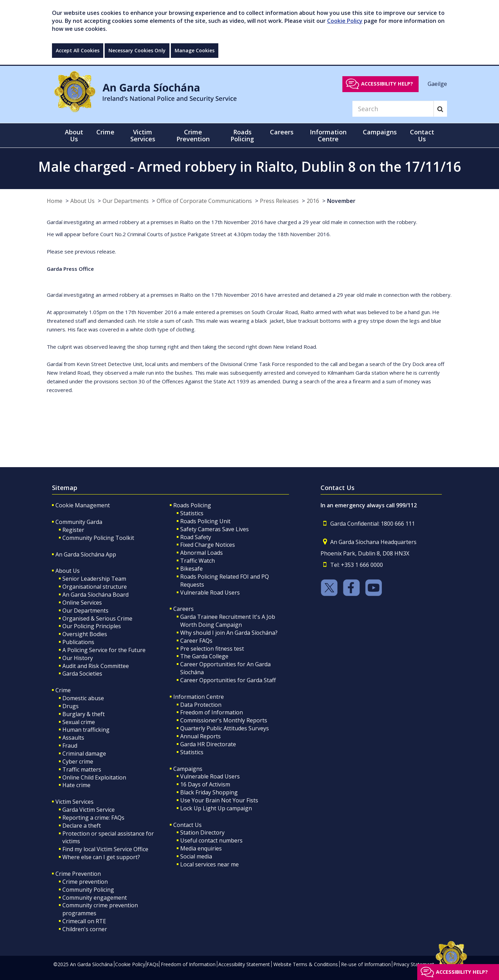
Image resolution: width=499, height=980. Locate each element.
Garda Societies (82, 674)
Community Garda (79, 522)
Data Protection (201, 705)
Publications (78, 642)
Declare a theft (82, 826)
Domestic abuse (83, 698)
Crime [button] (105, 132)
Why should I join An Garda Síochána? (229, 633)
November (341, 201)
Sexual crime (79, 722)
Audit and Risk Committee (96, 666)
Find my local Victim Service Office (105, 849)
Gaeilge (437, 83)
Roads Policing (192, 505)
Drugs (71, 706)
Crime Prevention (78, 874)
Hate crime (76, 785)
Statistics (192, 513)
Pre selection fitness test (212, 649)
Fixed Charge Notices (208, 545)
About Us (82, 201)
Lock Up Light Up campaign (216, 808)
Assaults (73, 738)
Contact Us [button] (422, 135)
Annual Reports (200, 736)
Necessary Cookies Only (137, 50)
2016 (313, 201)
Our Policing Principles (92, 626)
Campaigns (188, 769)
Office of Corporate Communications (204, 201)
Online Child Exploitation (94, 777)
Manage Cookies (195, 50)
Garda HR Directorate (208, 744)
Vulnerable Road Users (210, 593)
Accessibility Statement (244, 964)
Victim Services (75, 802)
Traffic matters (82, 769)
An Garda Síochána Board (95, 595)
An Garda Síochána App (86, 554)
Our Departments (126, 201)
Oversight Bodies (85, 634)
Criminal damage (84, 754)
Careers (183, 609)
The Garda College (204, 656)
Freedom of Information (212, 712)
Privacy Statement (414, 964)
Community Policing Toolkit (98, 538)
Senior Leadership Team (94, 579)
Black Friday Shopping (209, 792)
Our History (78, 658)
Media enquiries (201, 848)
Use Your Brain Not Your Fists (219, 800)
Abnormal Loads (202, 553)
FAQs (153, 964)
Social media (196, 856)
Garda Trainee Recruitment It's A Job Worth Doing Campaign (228, 621)
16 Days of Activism (205, 784)
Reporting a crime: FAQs (93, 818)
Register (73, 530)
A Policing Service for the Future (104, 650)
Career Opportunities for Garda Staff (228, 680)
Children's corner (85, 929)
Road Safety (196, 537)
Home (55, 201)
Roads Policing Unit (205, 521)
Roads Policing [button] (242, 135)
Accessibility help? (387, 84)
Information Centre (199, 697)
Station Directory (202, 832)
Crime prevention (85, 882)
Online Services (82, 603)
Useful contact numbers (211, 840)
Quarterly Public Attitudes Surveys (225, 728)
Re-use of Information (366, 964)
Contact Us (187, 825)
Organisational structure (95, 587)
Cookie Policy (345, 21)
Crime (63, 690)
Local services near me (209, 864)
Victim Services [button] (143, 135)
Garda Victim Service (89, 810)
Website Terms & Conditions (306, 964)
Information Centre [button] (328, 135)
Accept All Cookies (78, 50)
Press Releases (279, 201)
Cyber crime (78, 761)
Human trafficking (86, 730)
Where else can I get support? (101, 857)
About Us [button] (74, 135)
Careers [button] (282, 132)
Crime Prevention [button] (193, 135)
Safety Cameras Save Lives (215, 529)
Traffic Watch (198, 561)
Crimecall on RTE (84, 921)
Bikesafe (191, 569)
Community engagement (95, 898)
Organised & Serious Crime (97, 618)
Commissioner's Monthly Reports (224, 720)
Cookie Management (83, 505)
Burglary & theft (84, 714)
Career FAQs (196, 641)
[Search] (393, 109)
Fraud (70, 746)
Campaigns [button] (380, 132)
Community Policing (88, 890)
